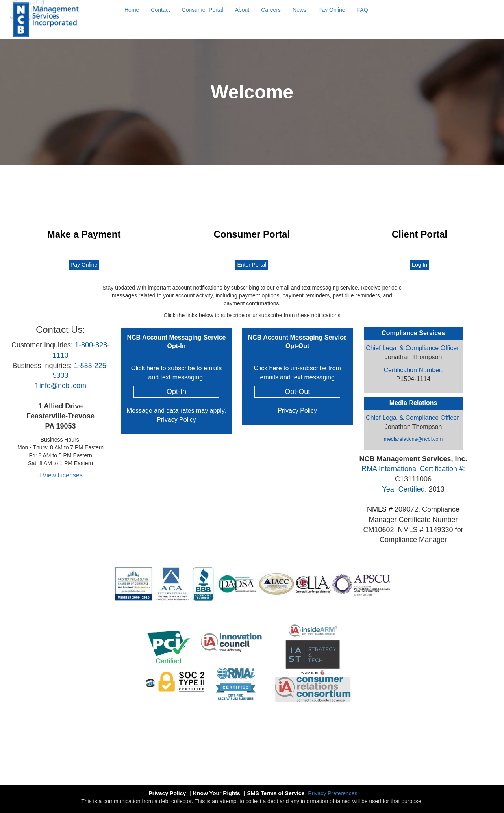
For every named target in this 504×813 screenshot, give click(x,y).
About (242, 10)
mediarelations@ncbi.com (413, 439)
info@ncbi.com (63, 386)
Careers (271, 10)
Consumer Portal (203, 10)
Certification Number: (413, 370)
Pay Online (332, 10)
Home (132, 10)
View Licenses (63, 475)
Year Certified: (404, 489)
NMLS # (380, 509)
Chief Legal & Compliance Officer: (413, 348)
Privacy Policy (176, 420)
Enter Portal (252, 265)
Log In (420, 265)
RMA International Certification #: (413, 469)
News (299, 10)
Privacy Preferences (333, 793)
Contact (160, 10)
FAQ (363, 10)
